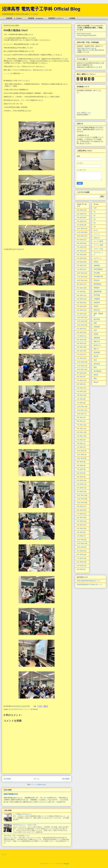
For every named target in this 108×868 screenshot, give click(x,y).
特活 (95, 360)
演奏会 (96, 262)
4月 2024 (80, 303)
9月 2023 (80, 329)
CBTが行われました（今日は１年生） (25, 825)
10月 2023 (80, 325)
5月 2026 (80, 210)
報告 (95, 367)
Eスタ (21, 709)
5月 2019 (80, 521)
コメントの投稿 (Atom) (38, 784)
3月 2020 (80, 484)
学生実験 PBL (98, 277)
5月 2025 (80, 255)
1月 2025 (80, 269)
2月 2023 (80, 354)
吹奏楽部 (97, 327)
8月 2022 (80, 377)
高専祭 (96, 306)
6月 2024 (80, 295)
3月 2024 (80, 306)
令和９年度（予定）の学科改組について (17, 836)
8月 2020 (80, 466)
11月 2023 (80, 321)
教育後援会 (98, 284)
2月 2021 (80, 443)
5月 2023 (80, 343)
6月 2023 (80, 340)
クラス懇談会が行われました (22, 814)
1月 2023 (80, 358)
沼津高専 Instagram (36, 18)
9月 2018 (80, 551)
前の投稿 (66, 779)
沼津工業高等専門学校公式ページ (89, 581)
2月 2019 (80, 532)
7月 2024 (80, 292)
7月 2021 (80, 425)
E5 (95, 227)
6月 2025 (80, 251)
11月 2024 (80, 277)
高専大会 (97, 310)
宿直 (95, 323)
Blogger (66, 864)
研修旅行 (97, 288)
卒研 (95, 330)
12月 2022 (80, 362)
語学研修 (97, 295)
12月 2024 (80, 273)
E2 (12, 709)
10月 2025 (80, 236)
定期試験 (97, 353)
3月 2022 (80, 395)
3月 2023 (80, 351)
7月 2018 (80, 558)
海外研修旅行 (98, 269)
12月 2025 (80, 229)
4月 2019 (80, 525)
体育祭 (96, 334)
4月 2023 (80, 347)
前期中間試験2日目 (11, 794)
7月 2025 (80, 247)
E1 (10, 709)
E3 (15, 709)
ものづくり (98, 258)
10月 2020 (80, 458)
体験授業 (97, 338)
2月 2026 (80, 221)
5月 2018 (80, 566)
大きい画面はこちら (84, 113)
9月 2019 (80, 506)
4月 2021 (80, 436)
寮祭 (95, 379)
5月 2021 (80, 432)
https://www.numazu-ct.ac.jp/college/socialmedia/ (87, 34)
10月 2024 (80, 280)
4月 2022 (80, 391)
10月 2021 (80, 414)
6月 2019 (80, 517)
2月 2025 (80, 266)
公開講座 (97, 299)
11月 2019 (80, 499)
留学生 (96, 375)
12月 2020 (80, 451)
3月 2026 (80, 217)
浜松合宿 (97, 364)
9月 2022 (80, 373)
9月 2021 (80, 417)
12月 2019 (80, 495)
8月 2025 (80, 243)
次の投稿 (7, 779)
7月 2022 (80, 380)
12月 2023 (80, 317)
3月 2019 (80, 529)
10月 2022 (80, 369)
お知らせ (97, 238)
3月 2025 (80, 262)
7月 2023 (80, 336)
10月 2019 (80, 503)
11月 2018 (80, 543)
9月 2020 (80, 462)
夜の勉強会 (34, 709)
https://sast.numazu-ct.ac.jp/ (87, 48)
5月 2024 (80, 299)
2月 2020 (80, 488)
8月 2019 (80, 510)
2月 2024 (80, 310)
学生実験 (97, 273)
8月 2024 (80, 288)
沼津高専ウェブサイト (56, 18)
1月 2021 (80, 447)
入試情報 (72, 18)
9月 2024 (80, 284)
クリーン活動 (98, 245)
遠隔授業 (97, 265)
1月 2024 (80, 314)
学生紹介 (97, 280)
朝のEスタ (97, 345)
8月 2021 (80, 421)
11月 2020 (80, 454)
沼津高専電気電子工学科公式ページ (89, 585)
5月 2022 (80, 388)
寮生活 (96, 382)
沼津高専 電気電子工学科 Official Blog (41, 9)
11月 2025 (80, 232)
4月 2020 (80, 480)
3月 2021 (80, 440)
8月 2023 (80, 332)
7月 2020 (80, 469)
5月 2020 (80, 477)
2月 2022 (80, 399)
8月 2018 (80, 554)
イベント (27, 709)
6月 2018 (80, 562)
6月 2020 (80, 473)
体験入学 (97, 341)
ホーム (37, 779)
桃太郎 (96, 356)
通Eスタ (96, 349)
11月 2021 (80, 410)
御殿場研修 (98, 291)
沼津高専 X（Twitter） (15, 18)
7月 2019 (80, 514)
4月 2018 (80, 569)
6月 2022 (80, 384)
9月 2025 (80, 240)
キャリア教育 (98, 241)
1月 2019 (80, 536)
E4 (17, 709)
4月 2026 (80, 214)
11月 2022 (80, 366)
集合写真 (97, 319)
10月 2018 (80, 547)
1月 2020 (80, 492)
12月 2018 (80, 540)
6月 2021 (80, 429)
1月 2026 (80, 225)
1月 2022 (80, 403)
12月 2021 (80, 406)
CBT (95, 208)
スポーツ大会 (98, 249)
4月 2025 (80, 258)
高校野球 (97, 303)
